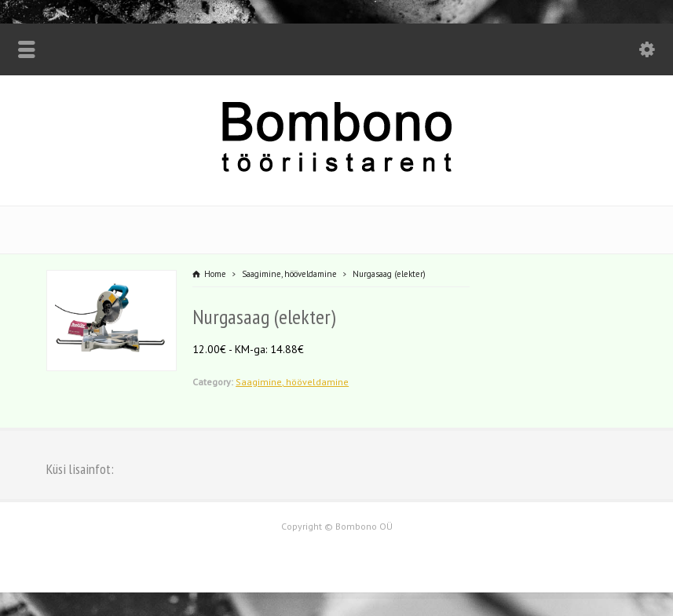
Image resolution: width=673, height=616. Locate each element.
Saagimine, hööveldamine (292, 382)
